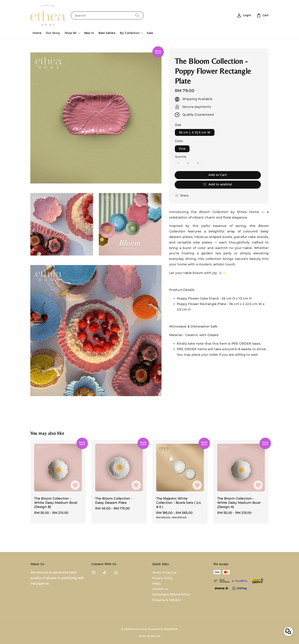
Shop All (71, 33)
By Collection (130, 33)
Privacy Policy (163, 578)
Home (37, 33)
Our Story (53, 33)
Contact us (160, 589)
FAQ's (157, 584)
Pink (182, 149)
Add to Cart (218, 175)
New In (89, 33)
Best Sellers (107, 33)
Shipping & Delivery (167, 600)
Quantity (181, 157)
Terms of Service (164, 573)
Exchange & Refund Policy (171, 594)
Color (179, 141)
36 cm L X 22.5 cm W (195, 132)
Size (178, 125)
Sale (150, 33)
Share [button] (182, 196)
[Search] (137, 15)
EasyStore (171, 629)
